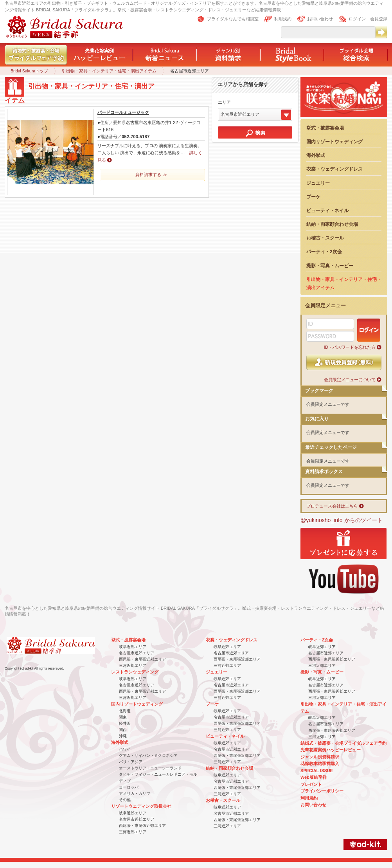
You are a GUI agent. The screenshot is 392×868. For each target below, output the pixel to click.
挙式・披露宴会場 (325, 128)
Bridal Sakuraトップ (29, 71)
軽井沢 (125, 723)
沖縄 (123, 736)
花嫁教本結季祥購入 (320, 764)
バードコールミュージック (123, 112)
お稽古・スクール (325, 238)
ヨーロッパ (129, 787)
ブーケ (313, 197)
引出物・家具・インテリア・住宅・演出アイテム (109, 71)
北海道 (125, 711)
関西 (123, 730)
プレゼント (311, 784)
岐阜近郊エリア (133, 647)
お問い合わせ (320, 19)
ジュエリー (318, 183)
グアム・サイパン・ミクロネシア (148, 755)
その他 (125, 800)
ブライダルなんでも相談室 (233, 19)
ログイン (357, 19)
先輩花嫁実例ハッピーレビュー (331, 750)
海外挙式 (316, 155)
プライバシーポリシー (322, 791)
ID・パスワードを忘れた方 (350, 347)
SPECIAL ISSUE (317, 771)
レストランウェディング (135, 672)
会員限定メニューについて (350, 380)
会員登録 (379, 19)
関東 (123, 717)
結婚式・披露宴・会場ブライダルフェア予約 (343, 743)
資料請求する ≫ (151, 175)
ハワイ (125, 749)
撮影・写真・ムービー (330, 266)
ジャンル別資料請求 (320, 757)
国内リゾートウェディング (334, 141)
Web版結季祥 (314, 777)
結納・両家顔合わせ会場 (332, 224)
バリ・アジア (131, 762)
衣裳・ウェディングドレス (334, 169)
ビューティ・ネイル (327, 210)
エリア (224, 102)
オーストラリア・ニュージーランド (150, 768)
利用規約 (283, 19)
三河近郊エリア (133, 665)
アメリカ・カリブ (135, 793)
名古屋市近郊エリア (137, 653)
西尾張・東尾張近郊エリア (142, 659)
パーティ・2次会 (324, 251)
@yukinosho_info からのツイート (342, 520)
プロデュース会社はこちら (332, 506)
